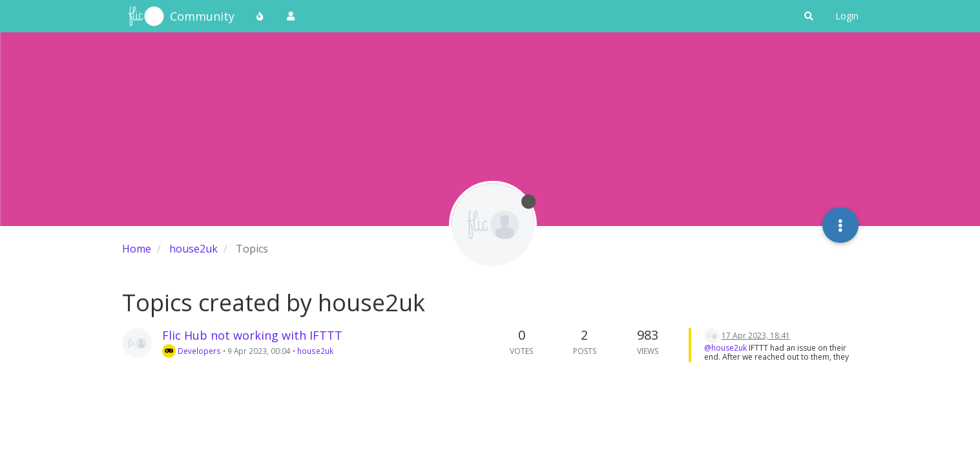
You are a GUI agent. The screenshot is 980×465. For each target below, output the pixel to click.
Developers (192, 351)
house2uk (315, 351)
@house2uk (725, 348)
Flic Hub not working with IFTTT (252, 335)
